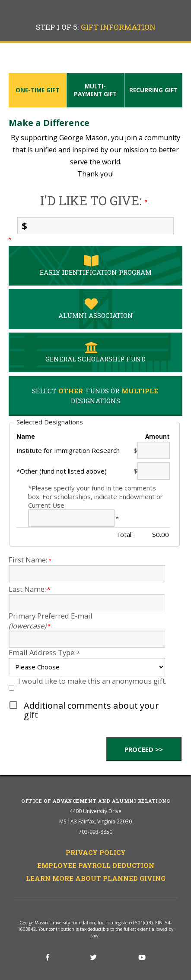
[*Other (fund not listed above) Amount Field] (154, 471)
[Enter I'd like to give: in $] (95, 226)
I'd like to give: (94, 201)
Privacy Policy (96, 852)
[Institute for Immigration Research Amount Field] (154, 450)
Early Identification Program (91, 265)
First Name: (30, 560)
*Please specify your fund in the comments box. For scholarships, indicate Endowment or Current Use (95, 496)
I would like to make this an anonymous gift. (92, 681)
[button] (95, 710)
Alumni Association (91, 309)
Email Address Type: (44, 652)
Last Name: (29, 589)
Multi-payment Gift (95, 90)
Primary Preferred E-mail (51, 621)
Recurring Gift (153, 90)
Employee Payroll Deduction (96, 865)
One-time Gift (37, 90)
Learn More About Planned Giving (96, 878)
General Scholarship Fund (91, 352)
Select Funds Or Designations (95, 396)
